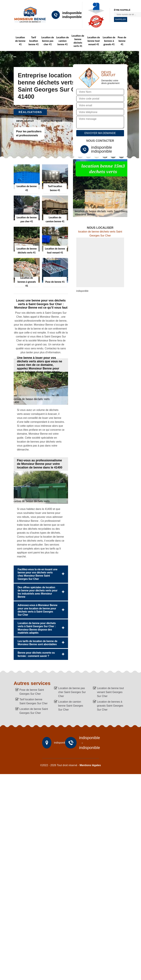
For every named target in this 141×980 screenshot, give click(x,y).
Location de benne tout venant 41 (94, 41)
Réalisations (30, 112)
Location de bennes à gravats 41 (109, 41)
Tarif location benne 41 (34, 41)
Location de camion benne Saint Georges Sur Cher (71, 706)
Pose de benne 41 (122, 41)
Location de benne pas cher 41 (48, 41)
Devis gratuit (25, 121)
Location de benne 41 (20, 41)
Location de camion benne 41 (63, 41)
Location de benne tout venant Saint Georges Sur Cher (110, 692)
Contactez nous (52, 121)
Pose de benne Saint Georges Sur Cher (32, 692)
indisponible (72, 13)
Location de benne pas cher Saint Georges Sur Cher (72, 692)
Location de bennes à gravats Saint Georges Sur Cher (110, 706)
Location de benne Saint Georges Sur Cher (34, 711)
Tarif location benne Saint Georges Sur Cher (34, 701)
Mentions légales (90, 765)
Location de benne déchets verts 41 (78, 41)
